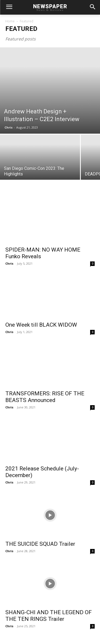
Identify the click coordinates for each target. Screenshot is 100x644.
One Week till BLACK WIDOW (41, 325)
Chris (9, 127)
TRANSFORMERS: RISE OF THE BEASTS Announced (45, 397)
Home (10, 21)
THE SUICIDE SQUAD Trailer (40, 544)
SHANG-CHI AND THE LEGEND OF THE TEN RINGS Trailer (49, 616)
